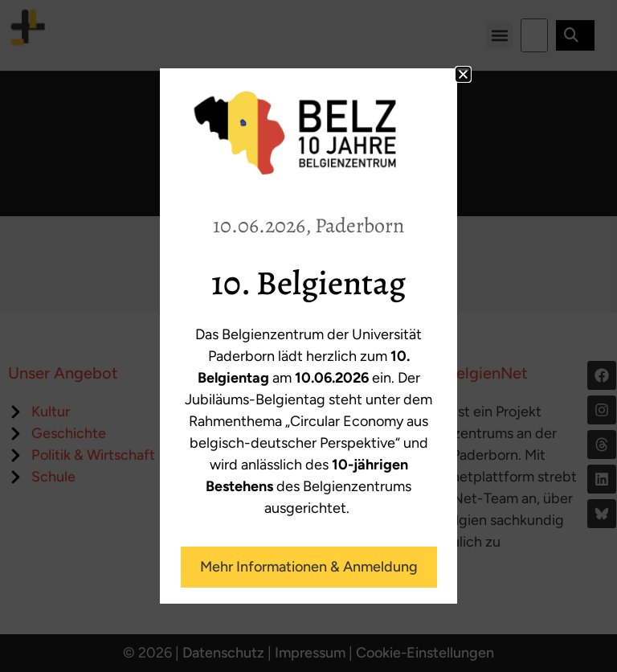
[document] (308, 336)
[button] (463, 74)
